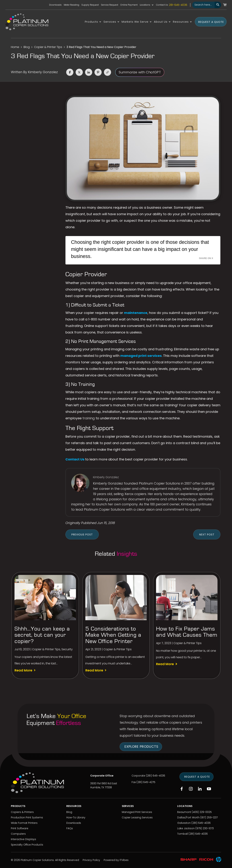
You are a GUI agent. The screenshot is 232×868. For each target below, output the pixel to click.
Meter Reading (72, 5)
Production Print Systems (27, 817)
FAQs (70, 828)
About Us (161, 22)
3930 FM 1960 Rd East (104, 783)
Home (15, 47)
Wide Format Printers (24, 823)
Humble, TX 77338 (101, 787)
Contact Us (162, 5)
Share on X (206, 258)
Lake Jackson (186, 828)
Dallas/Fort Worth (188, 817)
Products (91, 22)
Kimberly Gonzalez (43, 72)
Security (67, 649)
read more (23, 670)
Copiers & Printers (22, 812)
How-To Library (76, 817)
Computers (18, 834)
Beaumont (184, 812)
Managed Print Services (137, 812)
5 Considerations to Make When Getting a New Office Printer (113, 635)
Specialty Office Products (27, 845)
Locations (145, 5)
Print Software (20, 828)
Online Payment (129, 5)
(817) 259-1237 (209, 817)
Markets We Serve (135, 22)
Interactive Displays (23, 839)
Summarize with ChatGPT (140, 72)
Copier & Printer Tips (48, 47)
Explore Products (141, 747)
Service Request (110, 5)
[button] (70, 72)
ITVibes (124, 860)
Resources (181, 22)
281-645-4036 (178, 5)
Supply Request (90, 5)
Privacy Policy (91, 860)
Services (110, 22)
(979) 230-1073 (205, 828)
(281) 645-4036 (156, 776)
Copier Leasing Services (137, 817)
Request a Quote (211, 22)
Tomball (183, 834)
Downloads (55, 5)
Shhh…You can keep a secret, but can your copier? (42, 635)
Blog (27, 47)
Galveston (184, 823)
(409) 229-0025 (202, 812)
